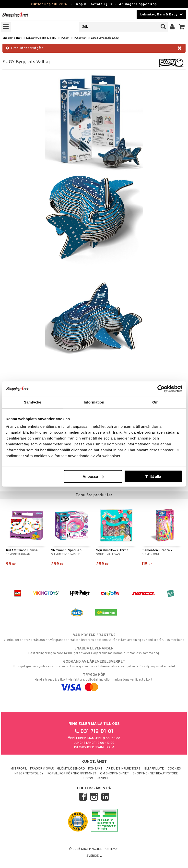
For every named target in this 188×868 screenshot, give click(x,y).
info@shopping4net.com (94, 747)
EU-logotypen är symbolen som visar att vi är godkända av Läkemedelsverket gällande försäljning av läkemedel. (94, 664)
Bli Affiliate (154, 769)
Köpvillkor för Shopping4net (72, 774)
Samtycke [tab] (33, 402)
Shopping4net (12, 38)
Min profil (19, 769)
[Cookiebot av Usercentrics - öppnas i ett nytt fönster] (161, 389)
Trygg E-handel (96, 779)
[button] (182, 27)
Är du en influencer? (123, 769)
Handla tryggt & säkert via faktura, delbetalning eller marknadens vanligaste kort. (94, 681)
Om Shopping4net (114, 774)
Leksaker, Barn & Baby (41, 38)
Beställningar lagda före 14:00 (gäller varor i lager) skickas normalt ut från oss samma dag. (94, 651)
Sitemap (113, 849)
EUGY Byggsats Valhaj (105, 38)
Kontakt (95, 769)
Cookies (174, 769)
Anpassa (93, 476)
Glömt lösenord (71, 769)
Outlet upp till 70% (49, 4)
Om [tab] (155, 402)
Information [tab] (94, 402)
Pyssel (65, 38)
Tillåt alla (153, 476)
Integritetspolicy (29, 774)
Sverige (94, 856)
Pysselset (80, 38)
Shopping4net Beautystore (155, 774)
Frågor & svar (42, 769)
